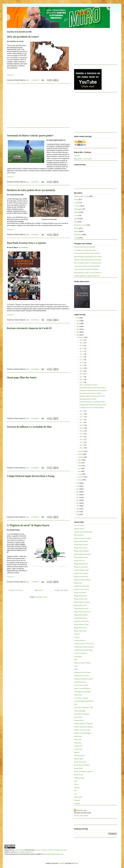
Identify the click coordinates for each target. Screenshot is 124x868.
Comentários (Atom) (41, 597)
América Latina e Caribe (81, 196)
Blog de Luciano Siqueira (82, 589)
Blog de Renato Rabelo (81, 615)
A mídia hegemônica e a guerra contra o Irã (87, 276)
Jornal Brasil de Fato (80, 682)
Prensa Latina (78, 749)
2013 (78, 500)
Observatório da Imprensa (82, 714)
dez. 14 (82, 411)
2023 (78, 326)
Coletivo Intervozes (80, 640)
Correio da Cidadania (80, 653)
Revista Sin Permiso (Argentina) (84, 771)
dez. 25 (82, 354)
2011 (78, 506)
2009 (78, 512)
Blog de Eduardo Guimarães (82, 554)
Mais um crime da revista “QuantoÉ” (85, 247)
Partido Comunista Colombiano (83, 724)
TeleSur (76, 784)
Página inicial (39, 590)
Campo (76, 199)
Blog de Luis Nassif (80, 593)
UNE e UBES (78, 797)
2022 (78, 329)
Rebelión (77, 752)
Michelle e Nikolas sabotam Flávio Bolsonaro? (88, 260)
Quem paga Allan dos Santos (22, 377)
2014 (78, 497)
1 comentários (35, 80)
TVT (76, 791)
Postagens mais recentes (16, 590)
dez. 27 (82, 348)
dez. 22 (82, 363)
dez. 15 (82, 382)
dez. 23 (82, 360)
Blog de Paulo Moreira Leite (82, 612)
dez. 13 (82, 414)
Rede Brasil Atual (79, 756)
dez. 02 (82, 445)
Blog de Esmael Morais (81, 564)
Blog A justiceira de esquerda (83, 538)
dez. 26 (82, 351)
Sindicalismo (78, 235)
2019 (78, 483)
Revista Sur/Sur (79, 775)
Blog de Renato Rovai (81, 618)
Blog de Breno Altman (81, 548)
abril (80, 471)
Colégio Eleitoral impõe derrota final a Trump (31, 476)
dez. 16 (82, 380)
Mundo (76, 228)
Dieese (76, 666)
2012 (78, 503)
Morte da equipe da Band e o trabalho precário (88, 263)
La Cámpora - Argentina (81, 698)
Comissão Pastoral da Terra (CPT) (84, 644)
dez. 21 (82, 365)
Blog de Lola (78, 583)
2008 (78, 514)
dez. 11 (82, 420)
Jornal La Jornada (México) (82, 688)
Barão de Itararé (79, 535)
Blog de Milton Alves (80, 605)
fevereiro (81, 477)
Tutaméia (77, 787)
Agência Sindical (79, 529)
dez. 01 (82, 448)
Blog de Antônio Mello (81, 541)
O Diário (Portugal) (80, 711)
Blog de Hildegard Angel (81, 570)
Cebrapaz (77, 637)
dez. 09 (82, 425)
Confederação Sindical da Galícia (84, 647)
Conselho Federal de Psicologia (83, 650)
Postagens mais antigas (61, 590)
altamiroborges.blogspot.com (24, 852)
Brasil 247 (77, 634)
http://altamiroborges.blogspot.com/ (53, 854)
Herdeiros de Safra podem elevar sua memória (31, 190)
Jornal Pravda (78, 695)
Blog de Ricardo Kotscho (81, 621)
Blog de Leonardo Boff (81, 577)
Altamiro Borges (82, 810)
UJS (75, 794)
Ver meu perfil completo (81, 816)
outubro (81, 454)
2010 (78, 509)
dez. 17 (82, 377)
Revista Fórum (78, 768)
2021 (78, 332)
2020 (78, 335)
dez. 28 (82, 345)
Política (76, 231)
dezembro (81, 337)
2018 (78, 486)
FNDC (76, 669)
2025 (78, 321)
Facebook (77, 156)
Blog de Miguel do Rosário (82, 602)
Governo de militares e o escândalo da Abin (29, 427)
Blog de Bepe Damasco (81, 545)
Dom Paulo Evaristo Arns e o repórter (27, 243)
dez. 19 (82, 371)
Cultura (76, 203)
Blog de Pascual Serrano (81, 608)
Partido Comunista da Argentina (83, 727)
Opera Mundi (78, 717)
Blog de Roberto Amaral (81, 624)
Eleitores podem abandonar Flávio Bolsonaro (87, 253)
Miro (76, 222)
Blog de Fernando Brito (81, 567)
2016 (78, 492)
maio (80, 468)
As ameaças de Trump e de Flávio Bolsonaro (87, 266)
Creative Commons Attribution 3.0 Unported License (51, 850)
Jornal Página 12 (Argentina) (83, 692)
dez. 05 (82, 437)
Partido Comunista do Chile (82, 730)
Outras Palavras (79, 720)
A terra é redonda (79, 525)
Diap (76, 660)
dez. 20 (82, 368)
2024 (78, 324)
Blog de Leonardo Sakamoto (82, 580)
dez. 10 (82, 422)
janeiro (80, 480)
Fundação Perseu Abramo (82, 676)
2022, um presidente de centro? (23, 37)
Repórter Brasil (79, 759)
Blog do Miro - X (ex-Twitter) (83, 159)
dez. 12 (82, 417)
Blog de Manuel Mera (81, 596)
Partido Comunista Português (83, 733)
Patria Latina (78, 740)
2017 (78, 489)
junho (80, 466)
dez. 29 (82, 343)
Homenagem (78, 209)
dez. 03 (82, 442)
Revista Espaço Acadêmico (82, 765)
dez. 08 (82, 428)
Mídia (76, 219)
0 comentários (35, 182)
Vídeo (76, 238)
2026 (78, 318)
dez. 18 (82, 374)
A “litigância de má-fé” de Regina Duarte (28, 525)
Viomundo (77, 803)
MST (76, 704)
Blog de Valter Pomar (80, 631)
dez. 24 (82, 357)
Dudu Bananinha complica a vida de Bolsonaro (88, 273)
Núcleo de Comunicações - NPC (84, 708)
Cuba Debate (78, 656)
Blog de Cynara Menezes (81, 551)
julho (80, 463)
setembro (81, 457)
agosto (80, 460)
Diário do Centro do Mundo (82, 663)
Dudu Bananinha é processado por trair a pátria (88, 257)
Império (76, 212)
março (80, 474)
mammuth (61, 863)
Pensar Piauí (78, 743)
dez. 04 (82, 439)
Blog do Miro (8, 850)
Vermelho (77, 800)
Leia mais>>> (11, 75)
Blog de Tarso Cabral (80, 628)
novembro (81, 451)
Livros (76, 215)
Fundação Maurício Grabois (82, 672)
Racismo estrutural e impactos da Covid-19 (29, 328)
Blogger (76, 863)
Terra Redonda (23, 248)
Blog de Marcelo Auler (81, 599)
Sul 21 (76, 781)
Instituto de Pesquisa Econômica (84, 679)
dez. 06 (82, 434)
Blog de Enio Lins (79, 561)
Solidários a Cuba (79, 778)
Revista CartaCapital (80, 762)
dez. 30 (82, 340)
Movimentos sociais (80, 225)
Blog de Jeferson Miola (81, 573)
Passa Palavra (78, 736)
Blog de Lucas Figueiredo (82, 586)
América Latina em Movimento (83, 532)
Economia (77, 206)
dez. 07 (82, 431)
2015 (78, 495)
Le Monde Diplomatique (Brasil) (84, 701)
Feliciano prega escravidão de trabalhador (86, 269)
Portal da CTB (78, 746)
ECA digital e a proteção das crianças (85, 250)
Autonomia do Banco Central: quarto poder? (30, 136)
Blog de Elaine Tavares (81, 557)
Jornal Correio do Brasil (81, 685)
